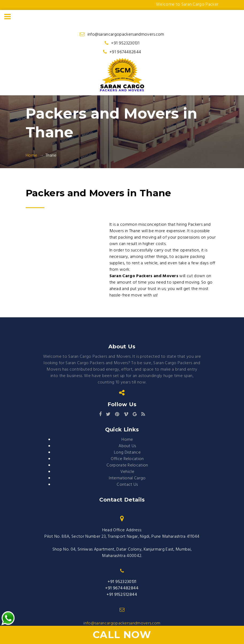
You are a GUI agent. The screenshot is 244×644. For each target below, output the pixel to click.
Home (31, 156)
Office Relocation (127, 459)
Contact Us (127, 485)
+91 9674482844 (125, 52)
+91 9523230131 (125, 43)
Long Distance (127, 453)
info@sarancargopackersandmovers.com (126, 35)
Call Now (122, 635)
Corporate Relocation (127, 465)
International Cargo (127, 478)
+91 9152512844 (122, 595)
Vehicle (127, 472)
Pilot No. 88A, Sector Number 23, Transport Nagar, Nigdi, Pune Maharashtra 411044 (122, 537)
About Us (127, 446)
